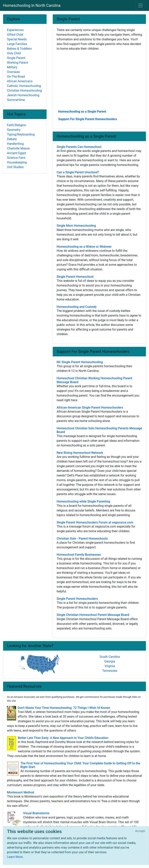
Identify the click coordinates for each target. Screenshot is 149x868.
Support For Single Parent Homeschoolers (88, 119)
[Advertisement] (99, 80)
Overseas (13, 72)
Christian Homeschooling (24, 91)
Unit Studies (15, 167)
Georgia (110, 661)
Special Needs (17, 39)
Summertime (16, 100)
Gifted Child (15, 35)
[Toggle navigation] (140, 5)
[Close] (140, 831)
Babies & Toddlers (19, 49)
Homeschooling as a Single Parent (82, 112)
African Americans (20, 81)
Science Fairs (16, 158)
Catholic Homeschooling (24, 86)
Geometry (14, 130)
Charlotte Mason (18, 148)
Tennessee (110, 671)
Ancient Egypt (16, 153)
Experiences (15, 30)
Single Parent (16, 58)
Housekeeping (17, 162)
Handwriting (15, 144)
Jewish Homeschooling (23, 95)
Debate (12, 139)
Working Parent (18, 63)
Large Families (17, 44)
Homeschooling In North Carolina (32, 5)
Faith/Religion (17, 125)
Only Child (14, 53)
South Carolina (110, 657)
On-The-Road (16, 77)
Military (12, 67)
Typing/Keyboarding (21, 134)
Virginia (110, 666)
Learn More (15, 857)
